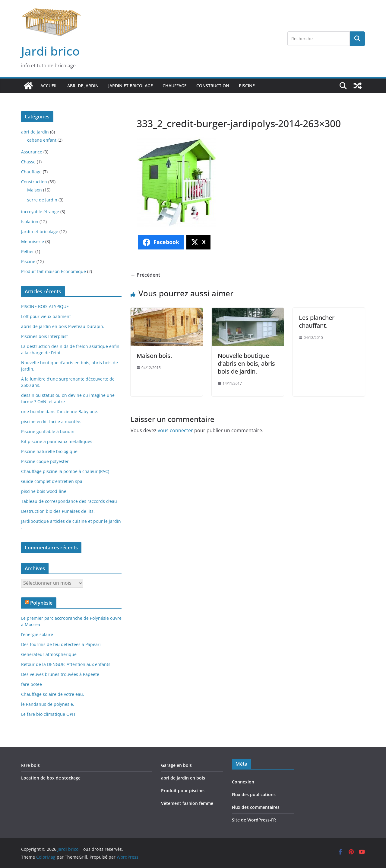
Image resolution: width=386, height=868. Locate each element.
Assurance (32, 152)
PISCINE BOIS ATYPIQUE (45, 306)
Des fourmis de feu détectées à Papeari (61, 644)
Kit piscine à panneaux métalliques (57, 441)
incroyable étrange (40, 212)
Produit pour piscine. (183, 791)
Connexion (243, 782)
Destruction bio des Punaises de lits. (58, 511)
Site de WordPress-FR (254, 820)
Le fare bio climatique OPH (48, 714)
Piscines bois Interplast (44, 336)
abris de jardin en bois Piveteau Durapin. (63, 326)
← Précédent (145, 275)
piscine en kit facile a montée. (51, 421)
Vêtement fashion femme (187, 803)
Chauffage (175, 86)
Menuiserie (33, 241)
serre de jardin (42, 200)
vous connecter (175, 430)
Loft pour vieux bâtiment (46, 316)
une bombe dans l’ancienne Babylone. (60, 411)
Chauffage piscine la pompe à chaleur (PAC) (65, 471)
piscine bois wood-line (44, 491)
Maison (35, 190)
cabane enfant (42, 140)
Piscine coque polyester (45, 461)
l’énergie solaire (37, 634)
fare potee (32, 684)
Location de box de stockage (51, 778)
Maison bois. (154, 356)
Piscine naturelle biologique (49, 451)
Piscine (247, 86)
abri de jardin (83, 86)
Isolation (30, 222)
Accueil (49, 86)
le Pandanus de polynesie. (48, 704)
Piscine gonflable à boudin (48, 431)
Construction (213, 86)
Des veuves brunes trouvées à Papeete (60, 674)
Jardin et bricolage (131, 86)
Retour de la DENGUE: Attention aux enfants (66, 664)
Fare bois (30, 765)
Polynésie (41, 603)
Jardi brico (50, 51)
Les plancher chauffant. (317, 321)
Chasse (28, 162)
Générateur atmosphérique (49, 654)
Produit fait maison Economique (54, 271)
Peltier (28, 251)
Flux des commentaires (256, 807)
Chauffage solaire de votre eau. (53, 694)
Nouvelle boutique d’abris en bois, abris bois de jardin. (246, 363)
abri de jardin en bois (183, 778)
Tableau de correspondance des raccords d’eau (69, 501)
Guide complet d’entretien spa (52, 481)
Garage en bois (176, 765)
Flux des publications (254, 794)
